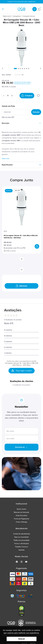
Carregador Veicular (29, 16)
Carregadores (17, 16)
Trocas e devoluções (21, 544)
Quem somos (21, 509)
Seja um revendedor (22, 537)
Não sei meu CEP (8, 117)
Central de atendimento (22, 534)
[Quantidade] (8, 96)
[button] (15, 69)
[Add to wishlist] (38, 96)
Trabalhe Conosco (21, 547)
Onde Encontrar (21, 516)
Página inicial (7, 16)
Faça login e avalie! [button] (22, 371)
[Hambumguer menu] (4, 9)
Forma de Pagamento (22, 519)
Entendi (22, 639)
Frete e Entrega (21, 522)
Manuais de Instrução (21, 512)
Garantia (21, 550)
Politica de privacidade (22, 540)
